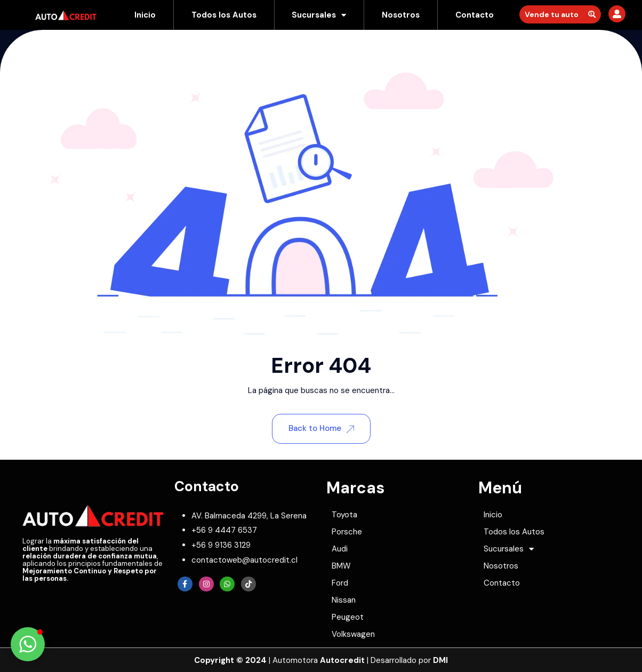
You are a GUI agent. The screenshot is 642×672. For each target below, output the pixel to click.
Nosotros (401, 15)
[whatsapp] (221, 545)
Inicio (145, 15)
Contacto (475, 15)
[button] (28, 644)
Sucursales (319, 15)
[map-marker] (249, 516)
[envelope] (244, 560)
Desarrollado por (409, 660)
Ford (340, 583)
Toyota (344, 515)
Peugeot (348, 617)
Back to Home (321, 428)
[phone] (224, 530)
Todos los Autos (224, 15)
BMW (341, 566)
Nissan (344, 600)
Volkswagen (353, 634)
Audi (340, 549)
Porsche (347, 532)
